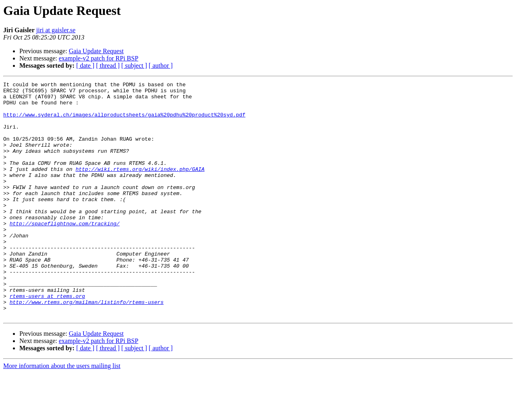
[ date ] (85, 65)
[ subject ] (134, 65)
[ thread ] (108, 65)
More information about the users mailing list (62, 413)
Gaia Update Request (96, 51)
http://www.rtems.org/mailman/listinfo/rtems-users (87, 347)
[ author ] (161, 65)
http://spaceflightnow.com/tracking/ (65, 252)
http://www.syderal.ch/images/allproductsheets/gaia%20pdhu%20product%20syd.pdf (124, 122)
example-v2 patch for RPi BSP (99, 58)
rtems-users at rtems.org (47, 339)
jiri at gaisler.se (56, 30)
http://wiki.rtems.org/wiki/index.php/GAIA (140, 187)
